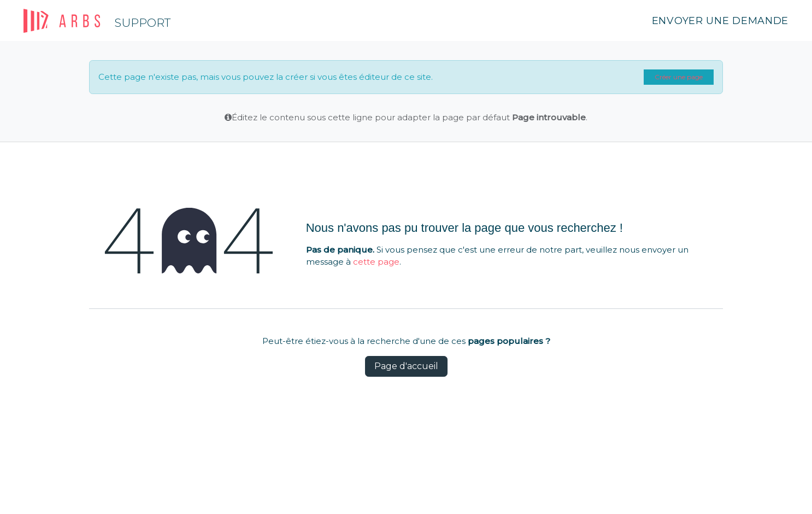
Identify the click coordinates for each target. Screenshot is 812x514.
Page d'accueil (406, 366)
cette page (376, 262)
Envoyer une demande (720, 21)
